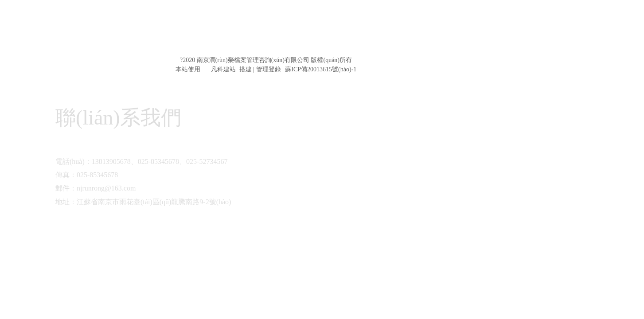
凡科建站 (218, 69)
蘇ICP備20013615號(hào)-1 (321, 69)
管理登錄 (269, 69)
